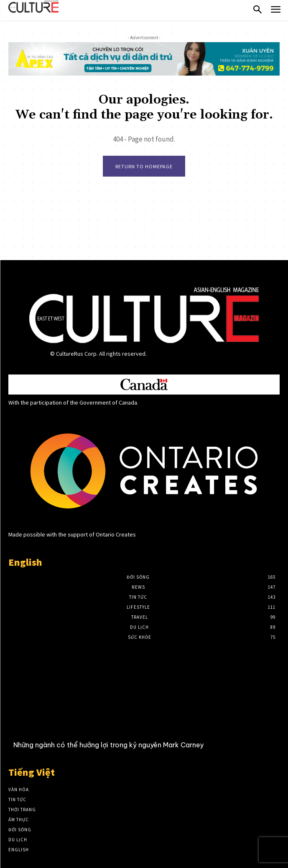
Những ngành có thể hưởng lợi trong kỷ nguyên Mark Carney (108, 745)
